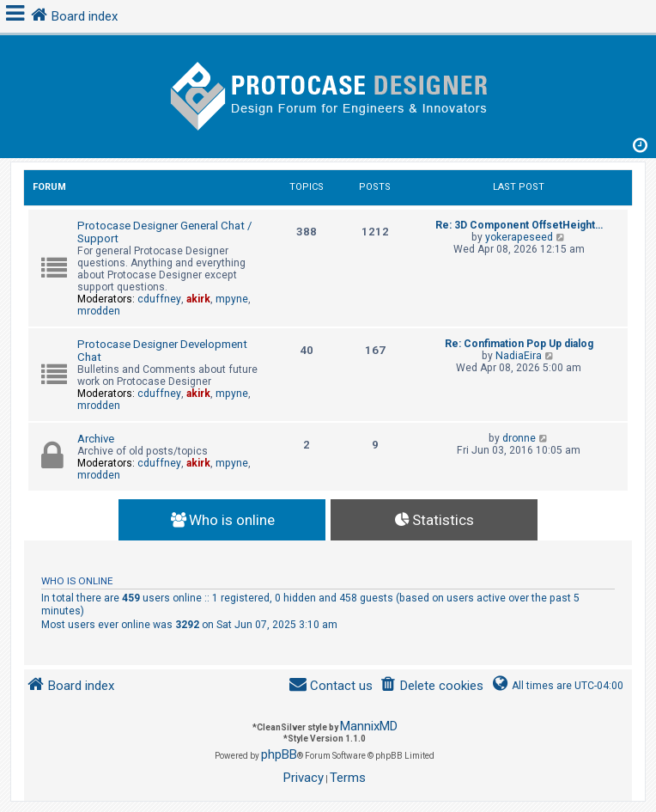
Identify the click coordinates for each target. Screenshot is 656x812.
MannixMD (369, 726)
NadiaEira (519, 356)
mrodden (99, 311)
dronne (519, 438)
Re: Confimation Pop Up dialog (519, 344)
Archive (96, 439)
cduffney (159, 299)
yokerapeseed (519, 237)
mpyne (232, 299)
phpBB (279, 754)
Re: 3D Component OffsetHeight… (519, 225)
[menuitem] (431, 686)
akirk (198, 299)
